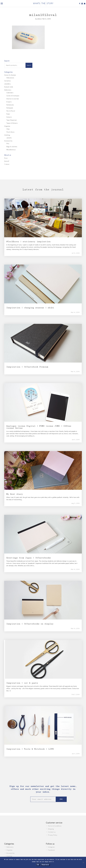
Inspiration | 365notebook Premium (27, 367)
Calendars (10, 93)
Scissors (9, 117)
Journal (7, 161)
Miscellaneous (11, 150)
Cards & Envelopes (13, 96)
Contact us (52, 832)
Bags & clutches (12, 147)
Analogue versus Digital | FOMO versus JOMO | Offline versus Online (39, 427)
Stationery (8, 90)
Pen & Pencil (11, 111)
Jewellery (7, 84)
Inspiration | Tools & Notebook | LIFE (30, 749)
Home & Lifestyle (10, 75)
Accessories (8, 141)
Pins (8, 144)
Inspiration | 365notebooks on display (30, 624)
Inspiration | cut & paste (22, 683)
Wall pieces (10, 78)
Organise (7, 126)
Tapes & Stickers (12, 123)
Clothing (7, 135)
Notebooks (10, 105)
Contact (7, 164)
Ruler (8, 114)
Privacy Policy (53, 835)
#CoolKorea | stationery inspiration (28, 242)
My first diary (15, 494)
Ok (38, 865)
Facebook (51, 850)
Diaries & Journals (13, 99)
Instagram (51, 847)
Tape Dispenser (12, 120)
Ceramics (7, 81)
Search (29, 65)
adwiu (39, 19)
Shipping (51, 829)
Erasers (9, 102)
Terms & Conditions (55, 826)
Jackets (9, 138)
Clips (8, 129)
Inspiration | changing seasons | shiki (30, 308)
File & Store (10, 132)
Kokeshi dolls (9, 87)
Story (6, 158)
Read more (45, 865)
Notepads (10, 108)
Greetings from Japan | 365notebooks (29, 558)
